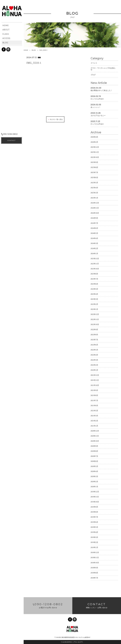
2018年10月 (95, 562)
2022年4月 (94, 355)
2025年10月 (95, 157)
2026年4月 (94, 137)
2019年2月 (94, 542)
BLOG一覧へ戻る (55, 119)
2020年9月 (94, 446)
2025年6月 (94, 177)
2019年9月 (94, 507)
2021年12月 (95, 375)
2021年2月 (94, 421)
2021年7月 (94, 400)
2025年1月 (94, 198)
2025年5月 (94, 182)
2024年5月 (94, 233)
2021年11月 (95, 380)
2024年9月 (94, 218)
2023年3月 (94, 299)
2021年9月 (94, 390)
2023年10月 (95, 269)
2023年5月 (94, 289)
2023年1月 (94, 309)
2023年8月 (94, 274)
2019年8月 (94, 512)
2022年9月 (94, 329)
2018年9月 (94, 567)
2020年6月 (94, 461)
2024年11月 (95, 208)
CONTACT (11, 638)
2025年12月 (95, 147)
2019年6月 (94, 522)
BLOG (34, 50)
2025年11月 (95, 152)
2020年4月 (94, 471)
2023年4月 (94, 294)
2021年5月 (94, 410)
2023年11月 (95, 263)
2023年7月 (94, 279)
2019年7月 (94, 517)
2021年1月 (94, 426)
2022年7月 (94, 339)
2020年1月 (94, 486)
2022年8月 (94, 334)
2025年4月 (94, 187)
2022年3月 (94, 360)
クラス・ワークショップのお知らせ (103, 69)
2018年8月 (94, 573)
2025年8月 (94, 167)
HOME (26, 50)
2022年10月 (95, 324)
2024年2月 (94, 248)
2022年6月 (94, 345)
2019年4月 (94, 532)
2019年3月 (94, 537)
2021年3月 (94, 415)
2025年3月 (94, 192)
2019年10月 (95, 502)
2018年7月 (94, 578)
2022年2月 (94, 365)
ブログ (93, 75)
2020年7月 (94, 456)
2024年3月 (94, 243)
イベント (94, 63)
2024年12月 (95, 203)
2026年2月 (94, 142)
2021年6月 (94, 405)
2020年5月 (94, 466)
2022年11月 (95, 319)
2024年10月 (95, 213)
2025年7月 (94, 172)
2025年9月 (94, 162)
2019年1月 (94, 547)
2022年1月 (94, 370)
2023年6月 (94, 284)
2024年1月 (94, 253)
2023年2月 (94, 304)
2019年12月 (95, 491)
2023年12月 (95, 258)
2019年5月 (94, 527)
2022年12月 (95, 314)
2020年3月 (94, 476)
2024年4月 (94, 238)
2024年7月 (94, 223)
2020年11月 (95, 436)
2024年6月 (94, 228)
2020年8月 (94, 451)
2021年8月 (94, 395)
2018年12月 (95, 552)
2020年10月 (95, 441)
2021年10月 (95, 385)
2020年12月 (95, 431)
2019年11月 (95, 497)
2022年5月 (94, 350)
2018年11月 (95, 557)
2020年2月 (94, 481)
